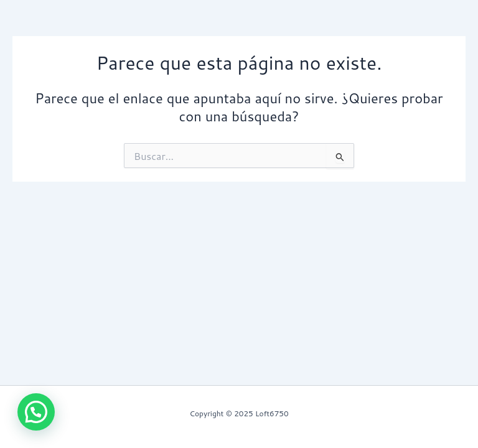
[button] (36, 412)
